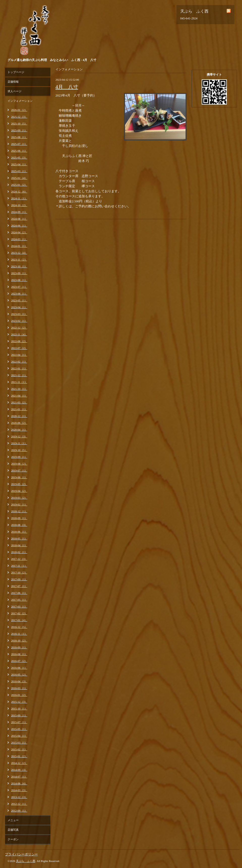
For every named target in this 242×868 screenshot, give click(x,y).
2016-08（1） (19, 654)
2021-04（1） (19, 396)
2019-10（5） (19, 450)
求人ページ (14, 91)
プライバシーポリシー (21, 854)
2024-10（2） (19, 205)
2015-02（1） (19, 749)
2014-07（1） (19, 777)
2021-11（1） (19, 382)
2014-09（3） (19, 770)
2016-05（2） (19, 674)
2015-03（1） (19, 743)
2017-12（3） (19, 559)
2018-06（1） (19, 532)
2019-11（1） (19, 443)
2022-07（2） (19, 348)
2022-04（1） (19, 355)
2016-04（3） (19, 681)
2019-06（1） (19, 477)
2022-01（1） (19, 368)
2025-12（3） (19, 117)
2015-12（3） (19, 702)
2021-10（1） (19, 389)
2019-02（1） (19, 504)
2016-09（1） (19, 647)
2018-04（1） (19, 545)
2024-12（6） (19, 191)
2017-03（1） (19, 606)
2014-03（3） (19, 790)
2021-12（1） (19, 375)
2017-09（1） (19, 579)
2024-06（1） (19, 226)
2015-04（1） (19, 736)
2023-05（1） (19, 300)
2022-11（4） (19, 334)
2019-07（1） (19, 470)
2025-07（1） (19, 144)
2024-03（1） (19, 239)
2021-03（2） (19, 402)
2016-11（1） (19, 634)
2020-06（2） (19, 423)
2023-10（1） (19, 266)
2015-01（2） (19, 756)
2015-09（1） (19, 715)
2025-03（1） (19, 171)
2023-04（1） (19, 307)
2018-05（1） (19, 538)
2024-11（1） (19, 198)
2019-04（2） (19, 491)
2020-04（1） (19, 430)
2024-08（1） (19, 219)
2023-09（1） (19, 273)
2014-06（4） (19, 783)
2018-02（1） (19, 552)
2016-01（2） (19, 695)
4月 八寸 (67, 87)
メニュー (13, 820)
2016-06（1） (19, 668)
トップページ (16, 72)
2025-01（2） (19, 185)
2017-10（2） (19, 572)
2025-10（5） (19, 123)
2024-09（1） (19, 212)
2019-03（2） (19, 498)
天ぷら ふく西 (26, 861)
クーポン (13, 839)
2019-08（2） (19, 464)
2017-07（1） (19, 586)
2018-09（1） (19, 518)
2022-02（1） (19, 362)
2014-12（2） (19, 763)
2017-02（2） (19, 613)
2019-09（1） (19, 457)
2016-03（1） (19, 688)
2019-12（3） (19, 436)
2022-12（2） (19, 328)
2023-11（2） (19, 260)
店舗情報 (13, 82)
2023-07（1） (19, 287)
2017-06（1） (19, 593)
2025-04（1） (19, 164)
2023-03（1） (19, 314)
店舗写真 (13, 830)
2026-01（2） (19, 110)
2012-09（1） (19, 811)
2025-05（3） (19, 157)
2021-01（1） (19, 409)
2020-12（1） (19, 416)
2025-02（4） (19, 178)
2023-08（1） (19, 280)
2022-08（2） (19, 341)
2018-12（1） (19, 511)
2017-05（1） (19, 600)
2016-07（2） (19, 661)
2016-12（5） (19, 627)
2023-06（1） (19, 294)
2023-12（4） (19, 253)
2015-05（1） (19, 729)
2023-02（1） (19, 321)
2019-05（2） (19, 484)
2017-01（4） (19, 620)
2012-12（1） (19, 804)
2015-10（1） (19, 709)
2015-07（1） (19, 722)
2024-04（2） (19, 232)
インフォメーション (20, 101)
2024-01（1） (19, 246)
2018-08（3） (19, 525)
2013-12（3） (19, 797)
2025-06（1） (19, 151)
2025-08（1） (19, 137)
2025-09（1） (19, 130)
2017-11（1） (19, 566)
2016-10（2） (19, 640)
